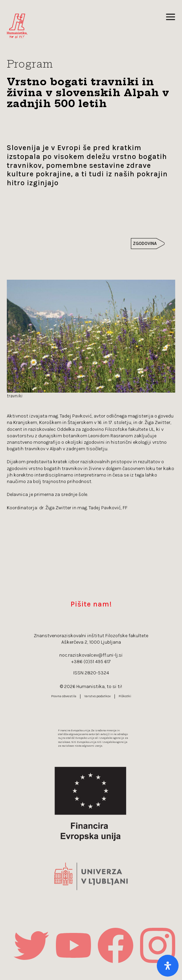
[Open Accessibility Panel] (168, 966)
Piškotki (125, 696)
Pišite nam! (91, 604)
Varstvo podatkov (97, 696)
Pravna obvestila (64, 696)
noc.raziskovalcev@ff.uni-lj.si (91, 655)
